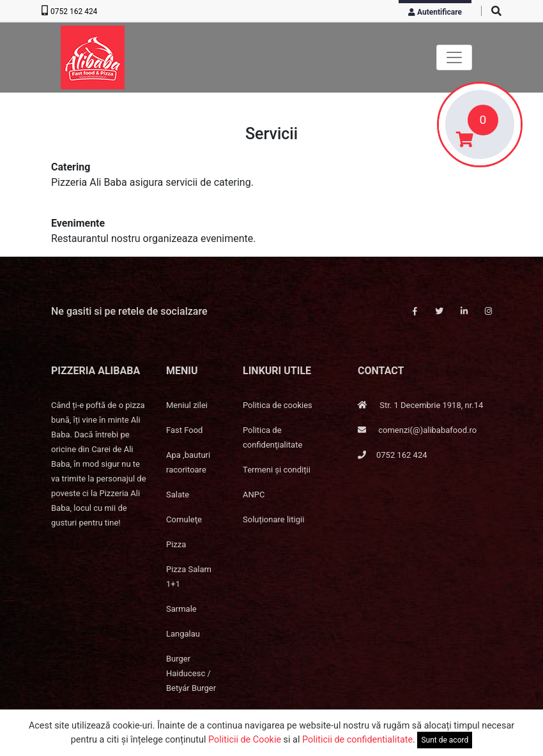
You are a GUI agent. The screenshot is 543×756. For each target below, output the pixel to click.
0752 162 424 (74, 11)
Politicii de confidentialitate (357, 740)
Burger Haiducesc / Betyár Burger (191, 673)
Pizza (176, 544)
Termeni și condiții (277, 470)
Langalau (183, 634)
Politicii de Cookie (245, 740)
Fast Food (184, 430)
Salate (178, 495)
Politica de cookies (278, 405)
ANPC (254, 495)
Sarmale (181, 609)
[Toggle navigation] (454, 57)
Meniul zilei (187, 405)
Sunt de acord (445, 740)
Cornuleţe (184, 519)
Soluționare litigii (273, 519)
